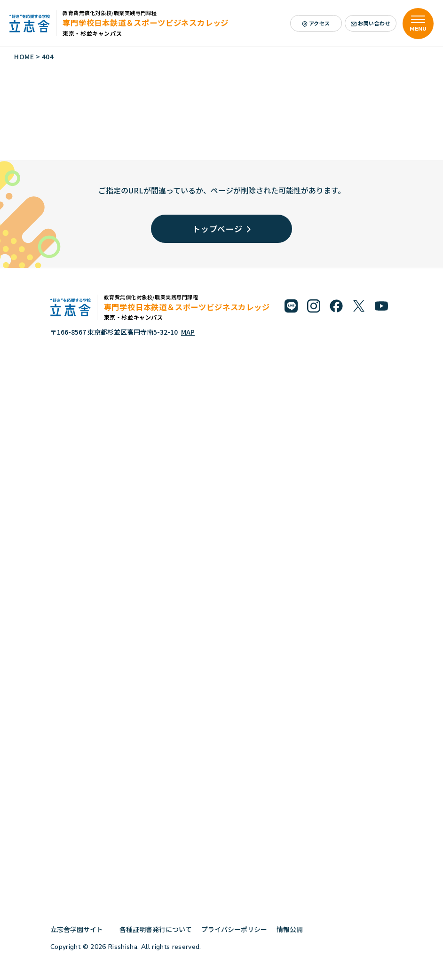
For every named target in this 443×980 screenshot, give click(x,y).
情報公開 (293, 929)
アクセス (316, 23)
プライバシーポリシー (234, 929)
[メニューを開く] (418, 24)
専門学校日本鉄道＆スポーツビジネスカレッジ (146, 23)
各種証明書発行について (156, 929)
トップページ (221, 229)
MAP (188, 332)
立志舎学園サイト (80, 929)
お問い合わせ (371, 23)
